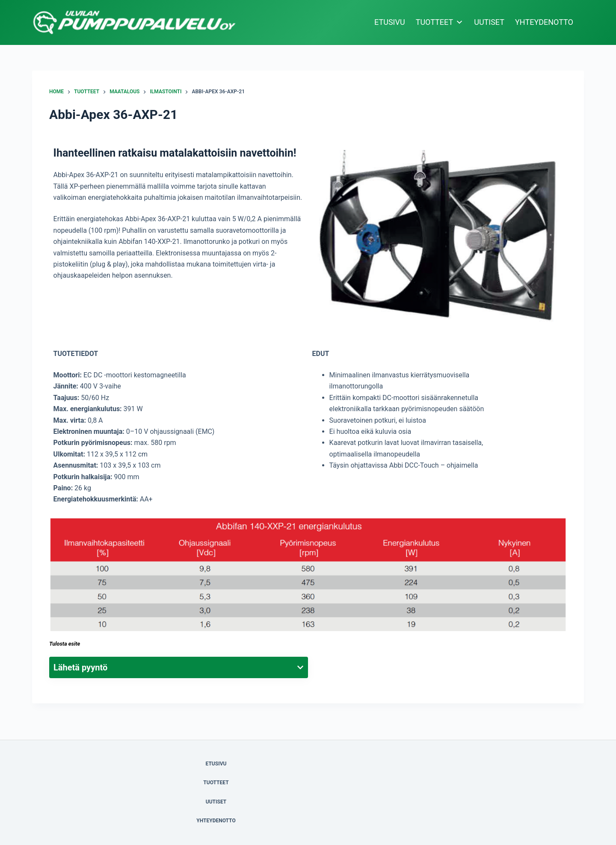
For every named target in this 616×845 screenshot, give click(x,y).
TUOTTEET (440, 22)
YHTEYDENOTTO (544, 22)
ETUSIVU (390, 22)
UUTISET (489, 22)
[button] (437, 239)
